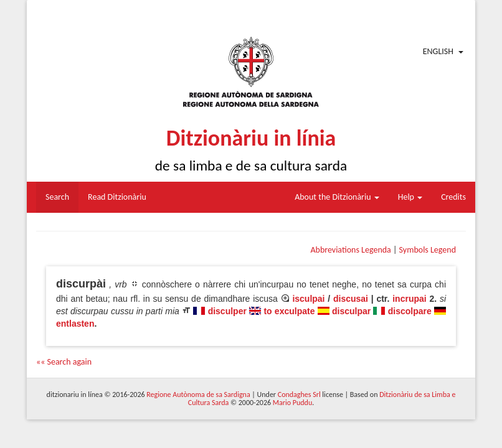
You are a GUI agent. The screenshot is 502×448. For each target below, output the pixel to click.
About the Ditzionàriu (337, 197)
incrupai (409, 299)
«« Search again (64, 362)
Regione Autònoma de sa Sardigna (198, 394)
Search (57, 197)
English (438, 51)
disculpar (351, 311)
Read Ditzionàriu (117, 197)
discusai (351, 299)
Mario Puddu (292, 403)
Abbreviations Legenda (350, 250)
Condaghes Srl (299, 394)
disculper (227, 311)
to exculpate (289, 311)
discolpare (410, 311)
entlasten (75, 324)
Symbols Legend (428, 250)
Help (410, 197)
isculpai (308, 299)
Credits (453, 197)
